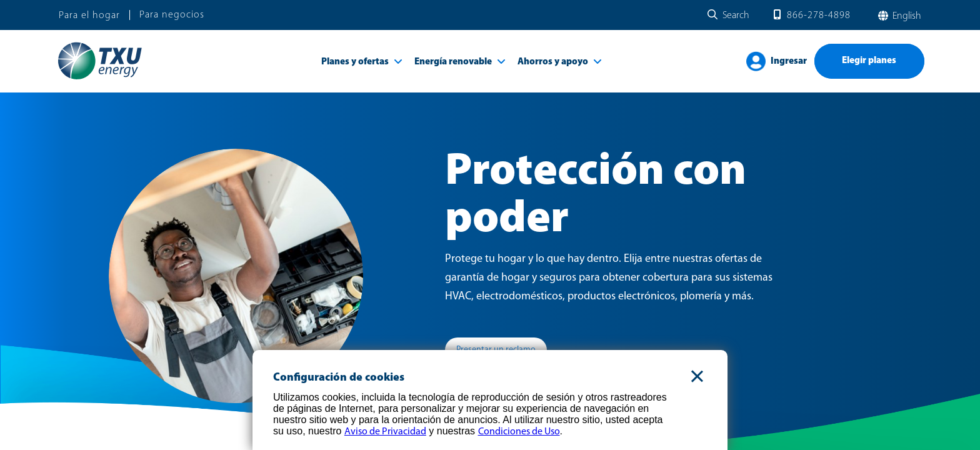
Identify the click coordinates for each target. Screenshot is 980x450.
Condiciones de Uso (519, 432)
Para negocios (172, 15)
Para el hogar (89, 16)
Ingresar (789, 62)
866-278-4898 (819, 16)
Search (736, 16)
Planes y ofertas (355, 62)
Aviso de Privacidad (385, 432)
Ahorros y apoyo (553, 62)
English (906, 16)
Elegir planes (869, 61)
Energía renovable (453, 62)
